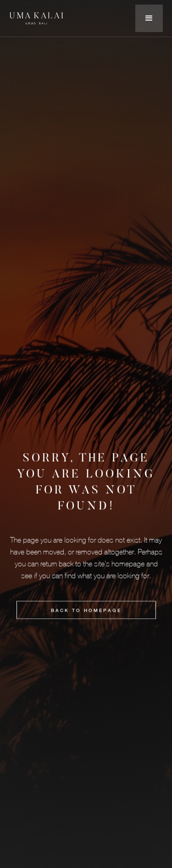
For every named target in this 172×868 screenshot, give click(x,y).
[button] (149, 18)
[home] (37, 18)
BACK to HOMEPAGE (86, 611)
